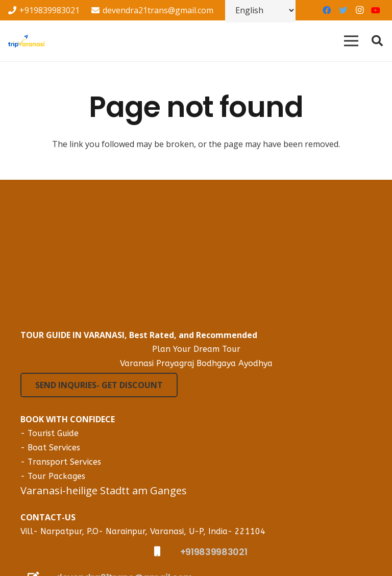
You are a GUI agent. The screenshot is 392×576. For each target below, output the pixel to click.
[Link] (26, 41)
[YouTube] (376, 10)
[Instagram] (359, 10)
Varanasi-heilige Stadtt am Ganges (104, 490)
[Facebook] (327, 10)
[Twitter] (343, 10)
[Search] (377, 41)
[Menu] (351, 41)
